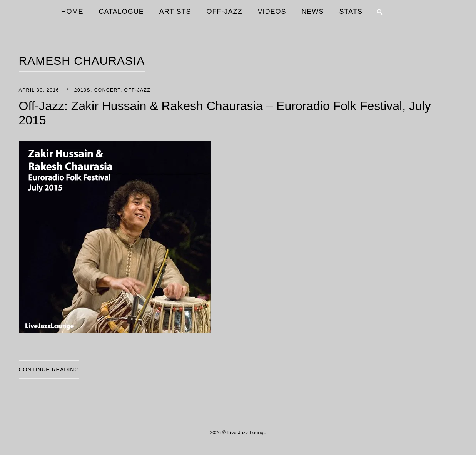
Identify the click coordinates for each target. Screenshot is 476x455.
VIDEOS (272, 12)
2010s (82, 90)
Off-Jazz (138, 90)
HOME (72, 12)
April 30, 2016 (40, 90)
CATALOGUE (121, 12)
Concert (107, 90)
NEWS (313, 12)
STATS (351, 12)
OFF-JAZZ (225, 12)
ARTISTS (175, 12)
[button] (380, 12)
